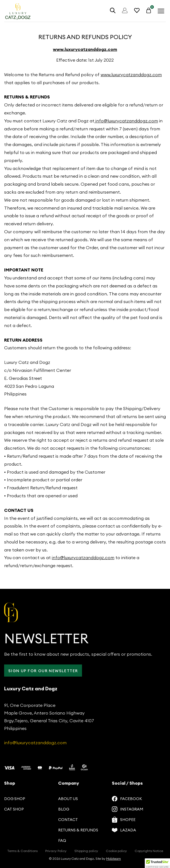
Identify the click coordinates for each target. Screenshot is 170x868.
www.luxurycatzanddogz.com (85, 49)
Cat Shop (14, 809)
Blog (64, 809)
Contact (68, 820)
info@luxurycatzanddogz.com (126, 121)
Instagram (127, 809)
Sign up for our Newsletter (43, 671)
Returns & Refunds (78, 830)
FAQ (62, 840)
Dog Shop (15, 799)
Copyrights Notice (149, 851)
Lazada (124, 830)
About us (68, 799)
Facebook (127, 799)
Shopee (124, 820)
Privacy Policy (56, 851)
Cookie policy (116, 851)
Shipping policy (86, 851)
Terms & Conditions (22, 851)
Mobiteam (114, 859)
